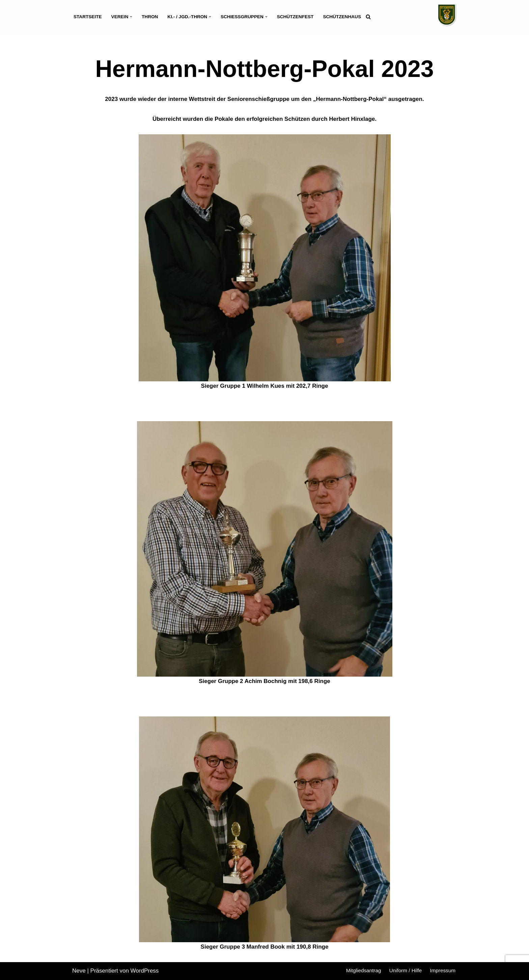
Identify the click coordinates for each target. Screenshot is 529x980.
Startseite (88, 17)
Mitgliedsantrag (364, 970)
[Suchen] (368, 17)
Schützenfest (295, 17)
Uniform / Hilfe (405, 970)
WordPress (145, 971)
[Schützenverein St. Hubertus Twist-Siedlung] (447, 15)
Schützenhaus (342, 17)
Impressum (443, 970)
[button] (131, 17)
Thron (150, 17)
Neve (79, 971)
